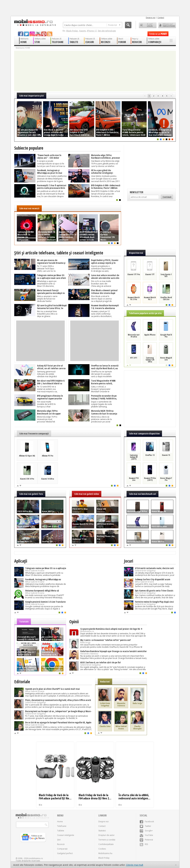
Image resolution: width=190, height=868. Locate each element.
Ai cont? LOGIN (148, 25)
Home (60, 822)
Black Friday (72, 31)
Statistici (102, 831)
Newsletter (137, 192)
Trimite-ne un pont (158, 34)
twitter (26, 34)
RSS (144, 844)
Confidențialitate (106, 844)
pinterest (44, 34)
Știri (59, 840)
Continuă (167, 197)
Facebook (147, 822)
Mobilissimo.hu (105, 853)
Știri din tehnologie (107, 31)
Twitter (145, 826)
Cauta (128, 25)
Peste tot (114, 25)
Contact (161, 17)
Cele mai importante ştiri (32, 96)
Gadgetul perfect (65, 853)
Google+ (146, 831)
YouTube (146, 835)
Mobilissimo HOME (23, 48)
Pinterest (146, 840)
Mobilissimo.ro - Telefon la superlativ (35, 23)
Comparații (62, 849)
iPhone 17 (92, 31)
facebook (21, 34)
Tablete (61, 831)
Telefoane (62, 826)
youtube (38, 34)
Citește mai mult (135, 865)
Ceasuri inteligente (66, 835)
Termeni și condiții (107, 840)
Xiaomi (82, 31)
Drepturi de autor (106, 835)
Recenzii (61, 844)
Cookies (102, 849)
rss (50, 34)
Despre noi (151, 17)
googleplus (32, 34)
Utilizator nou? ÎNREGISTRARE (167, 25)
